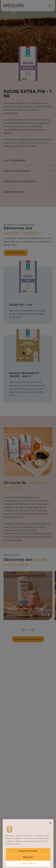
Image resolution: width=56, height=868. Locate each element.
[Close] (50, 844)
